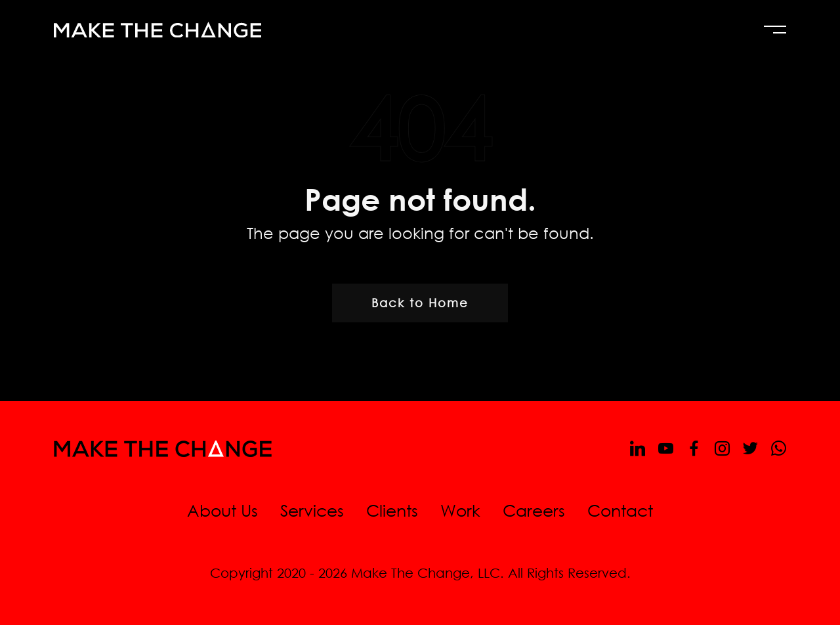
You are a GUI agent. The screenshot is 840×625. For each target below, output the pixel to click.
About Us (222, 510)
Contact (620, 510)
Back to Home (420, 303)
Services (312, 510)
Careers (534, 510)
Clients (392, 510)
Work (460, 510)
